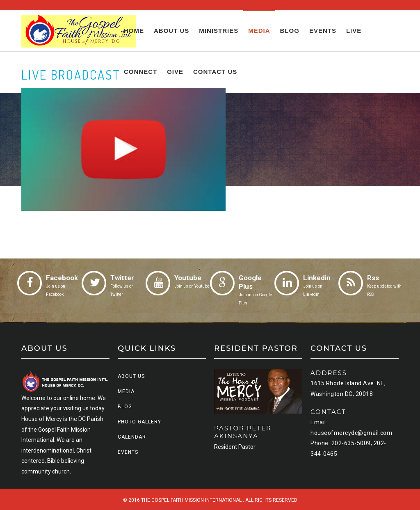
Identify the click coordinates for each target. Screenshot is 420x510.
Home (134, 31)
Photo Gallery (139, 422)
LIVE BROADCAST (71, 75)
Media (259, 31)
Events (323, 31)
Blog (290, 31)
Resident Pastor (235, 447)
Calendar (132, 437)
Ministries (219, 31)
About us (171, 31)
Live (354, 31)
